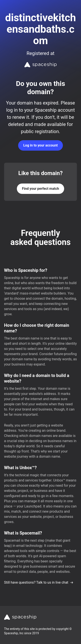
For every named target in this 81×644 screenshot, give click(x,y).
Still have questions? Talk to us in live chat (39, 582)
